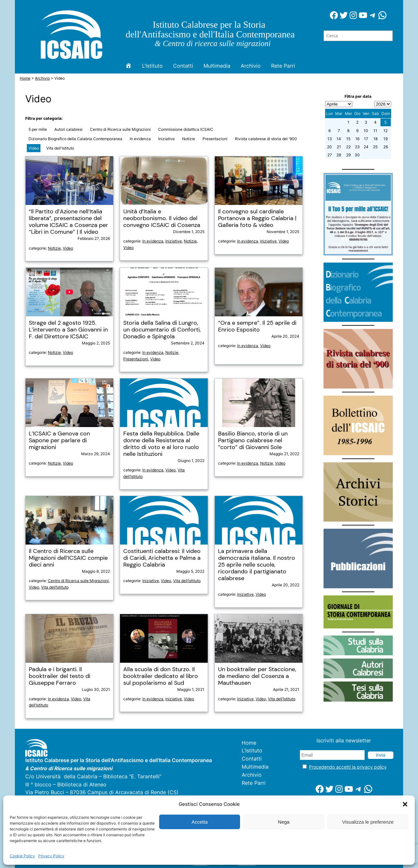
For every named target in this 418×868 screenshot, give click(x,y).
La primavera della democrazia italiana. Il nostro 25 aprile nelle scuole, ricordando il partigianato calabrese (257, 565)
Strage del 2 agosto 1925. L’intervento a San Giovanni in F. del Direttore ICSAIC (68, 330)
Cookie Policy (22, 856)
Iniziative (166, 139)
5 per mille (38, 129)
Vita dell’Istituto (55, 587)
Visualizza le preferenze (368, 822)
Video (34, 148)
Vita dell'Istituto (60, 148)
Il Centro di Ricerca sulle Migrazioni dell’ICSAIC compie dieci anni (68, 558)
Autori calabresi (68, 129)
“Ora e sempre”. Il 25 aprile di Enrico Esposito (257, 326)
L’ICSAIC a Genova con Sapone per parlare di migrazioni (59, 440)
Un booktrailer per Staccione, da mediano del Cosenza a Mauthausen (257, 676)
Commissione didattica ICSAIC (186, 129)
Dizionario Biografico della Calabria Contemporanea (75, 139)
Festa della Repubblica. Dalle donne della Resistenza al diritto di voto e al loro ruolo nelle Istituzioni (161, 444)
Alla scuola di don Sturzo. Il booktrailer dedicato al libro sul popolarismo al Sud (161, 676)
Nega (284, 822)
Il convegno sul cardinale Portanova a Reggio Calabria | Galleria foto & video (257, 218)
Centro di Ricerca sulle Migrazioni (120, 129)
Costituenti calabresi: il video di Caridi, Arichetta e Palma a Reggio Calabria (162, 558)
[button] (405, 804)
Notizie (189, 139)
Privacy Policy (51, 856)
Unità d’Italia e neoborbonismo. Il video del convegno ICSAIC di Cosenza (162, 218)
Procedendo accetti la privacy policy (348, 767)
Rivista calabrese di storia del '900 (266, 139)
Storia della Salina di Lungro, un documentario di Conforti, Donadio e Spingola (162, 330)
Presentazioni (215, 139)
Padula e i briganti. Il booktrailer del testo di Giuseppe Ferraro (60, 676)
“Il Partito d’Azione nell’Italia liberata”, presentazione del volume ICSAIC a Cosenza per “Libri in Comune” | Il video (68, 222)
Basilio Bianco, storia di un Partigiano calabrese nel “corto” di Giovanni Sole (253, 440)
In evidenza (140, 139)
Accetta (200, 822)
